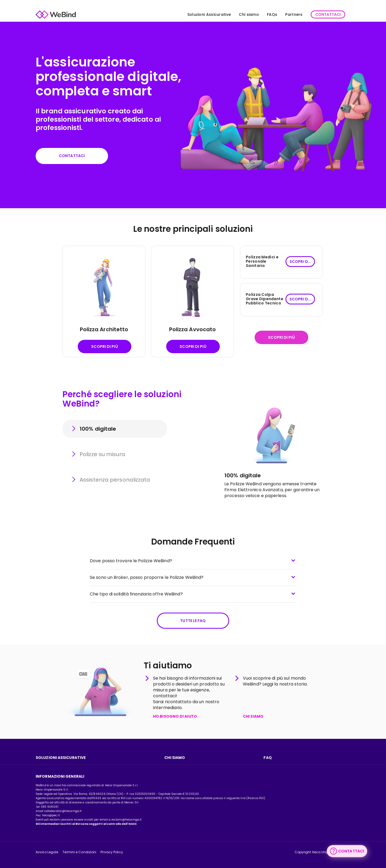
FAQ (268, 758)
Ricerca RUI (256, 798)
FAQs (272, 14)
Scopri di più (104, 347)
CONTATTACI (328, 14)
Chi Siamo (175, 758)
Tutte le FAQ (193, 621)
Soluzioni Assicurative (209, 14)
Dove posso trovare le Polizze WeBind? (131, 561)
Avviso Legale (47, 852)
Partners (294, 14)
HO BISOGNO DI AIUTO (175, 717)
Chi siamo (249, 14)
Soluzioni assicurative (61, 758)
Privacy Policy (112, 852)
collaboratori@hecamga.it (63, 811)
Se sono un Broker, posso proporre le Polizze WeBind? (147, 577)
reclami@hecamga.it (126, 820)
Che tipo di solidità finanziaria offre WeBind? (136, 594)
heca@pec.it (51, 815)
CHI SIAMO (253, 717)
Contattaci (72, 156)
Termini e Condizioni (79, 852)
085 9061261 (50, 807)
